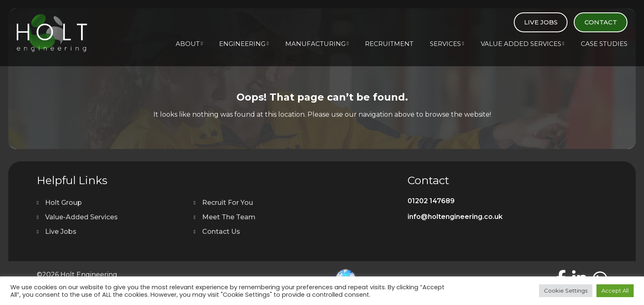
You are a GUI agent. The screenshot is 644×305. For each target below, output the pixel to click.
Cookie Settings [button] (566, 291)
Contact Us (221, 232)
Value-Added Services (81, 217)
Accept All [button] (615, 291)
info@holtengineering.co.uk (455, 217)
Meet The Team (229, 217)
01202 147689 (431, 201)
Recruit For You (228, 203)
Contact (601, 22)
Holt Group (63, 203)
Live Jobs (541, 22)
